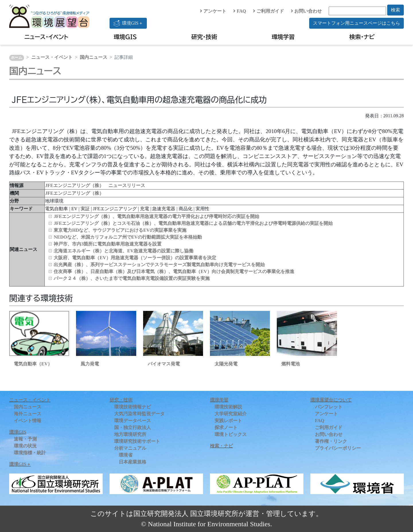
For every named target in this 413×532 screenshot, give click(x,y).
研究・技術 (204, 37)
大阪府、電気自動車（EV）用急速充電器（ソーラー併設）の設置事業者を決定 (135, 258)
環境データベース (133, 421)
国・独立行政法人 (133, 427)
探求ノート (226, 427)
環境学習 (283, 37)
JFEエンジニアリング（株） (74, 193)
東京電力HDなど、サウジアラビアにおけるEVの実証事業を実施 (120, 230)
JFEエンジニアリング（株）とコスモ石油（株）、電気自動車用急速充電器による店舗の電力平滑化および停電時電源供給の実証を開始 (193, 223)
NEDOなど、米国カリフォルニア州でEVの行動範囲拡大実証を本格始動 (128, 237)
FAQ (240, 11)
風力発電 (90, 364)
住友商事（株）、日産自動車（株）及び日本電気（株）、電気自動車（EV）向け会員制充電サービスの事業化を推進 (174, 271)
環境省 (126, 455)
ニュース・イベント (46, 37)
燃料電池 (291, 364)
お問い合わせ (306, 11)
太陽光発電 (226, 364)
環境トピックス (231, 434)
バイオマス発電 (164, 364)
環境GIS (125, 37)
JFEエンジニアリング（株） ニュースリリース (95, 185)
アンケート (213, 11)
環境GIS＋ (128, 23)
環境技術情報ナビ (133, 407)
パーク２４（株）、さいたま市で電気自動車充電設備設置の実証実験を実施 (132, 278)
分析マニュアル (130, 448)
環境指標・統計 (30, 453)
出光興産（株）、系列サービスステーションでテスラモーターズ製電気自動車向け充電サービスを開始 (159, 265)
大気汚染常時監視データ (139, 414)
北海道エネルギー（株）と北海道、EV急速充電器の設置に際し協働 (123, 251)
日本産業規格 (133, 462)
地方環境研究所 (130, 434)
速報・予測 (25, 439)
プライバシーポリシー (338, 448)
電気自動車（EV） (33, 364)
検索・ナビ (362, 37)
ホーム (16, 58)
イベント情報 (28, 421)
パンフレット (329, 407)
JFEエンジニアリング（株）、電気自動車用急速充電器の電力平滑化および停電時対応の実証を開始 (156, 216)
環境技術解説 (228, 407)
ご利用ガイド (268, 11)
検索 (396, 10)
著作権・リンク (331, 441)
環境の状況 (25, 446)
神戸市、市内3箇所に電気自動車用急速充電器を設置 (108, 244)
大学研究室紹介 (231, 414)
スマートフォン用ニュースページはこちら (356, 23)
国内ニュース (93, 57)
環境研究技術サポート (137, 441)
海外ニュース (28, 414)
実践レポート (228, 421)
